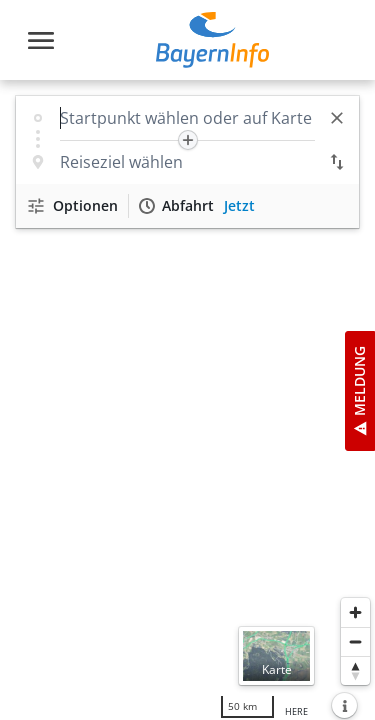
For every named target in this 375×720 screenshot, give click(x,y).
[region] (187, 400)
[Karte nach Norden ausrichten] (355, 670)
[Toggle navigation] (41, 40)
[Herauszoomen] (355, 641)
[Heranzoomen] (355, 612)
